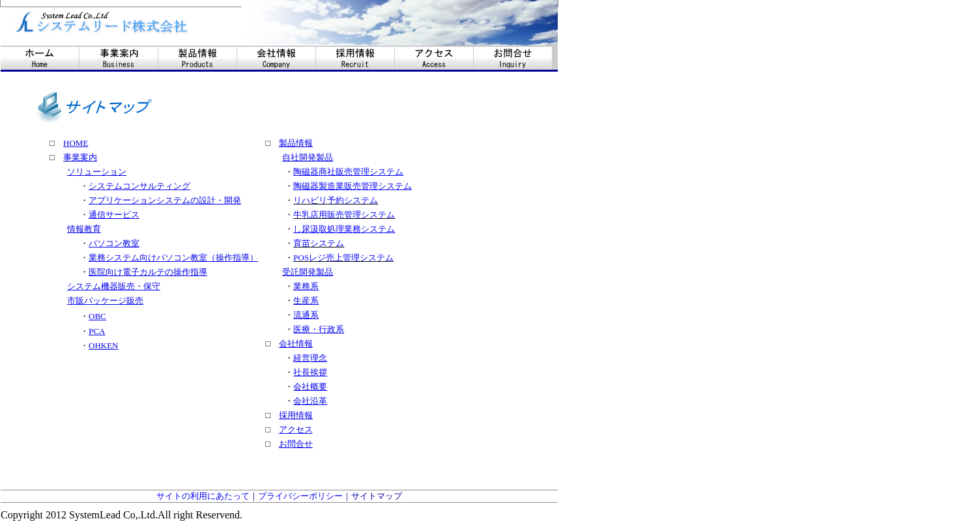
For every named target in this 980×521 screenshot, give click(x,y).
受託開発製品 (308, 272)
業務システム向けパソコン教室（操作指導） (173, 258)
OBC (97, 316)
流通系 (306, 315)
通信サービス (114, 215)
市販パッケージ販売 (105, 301)
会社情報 (296, 344)
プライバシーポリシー (300, 496)
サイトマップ (377, 496)
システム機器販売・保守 (114, 286)
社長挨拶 (310, 372)
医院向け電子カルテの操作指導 (148, 272)
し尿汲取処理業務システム (344, 229)
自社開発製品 (308, 157)
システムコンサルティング (139, 186)
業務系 (306, 286)
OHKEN (104, 345)
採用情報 (296, 415)
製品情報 (296, 143)
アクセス (296, 429)
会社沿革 (310, 401)
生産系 (306, 301)
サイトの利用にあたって (203, 496)
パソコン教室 (114, 243)
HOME (76, 143)
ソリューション (97, 172)
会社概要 (310, 387)
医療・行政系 (319, 329)
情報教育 (84, 229)
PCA (97, 331)
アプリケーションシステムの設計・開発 (165, 200)
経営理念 (310, 358)
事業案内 (80, 157)
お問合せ (296, 444)
